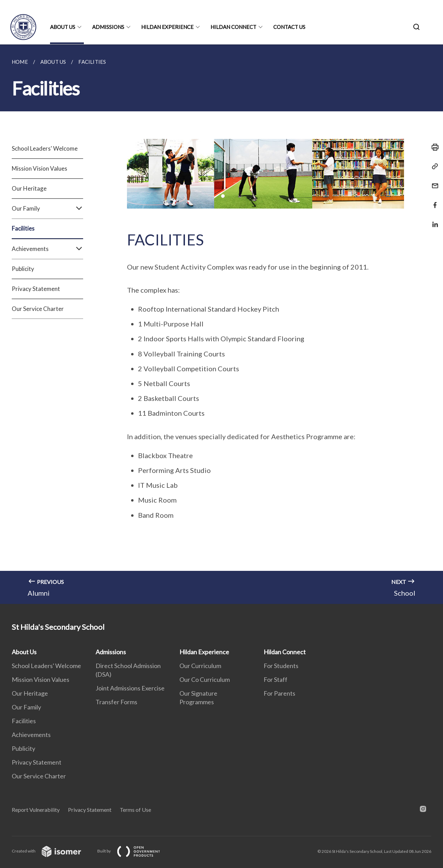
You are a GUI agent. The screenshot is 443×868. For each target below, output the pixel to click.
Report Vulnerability (36, 810)
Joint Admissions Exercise (130, 688)
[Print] (433, 147)
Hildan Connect (233, 27)
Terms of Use (135, 810)
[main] (221, 324)
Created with (52, 851)
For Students (281, 666)
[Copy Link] (433, 166)
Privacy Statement (36, 289)
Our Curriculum (200, 666)
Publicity (23, 269)
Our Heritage (29, 188)
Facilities (23, 228)
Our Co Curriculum (205, 679)
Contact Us (289, 27)
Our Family (47, 209)
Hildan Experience (167, 27)
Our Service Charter (38, 309)
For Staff (275, 679)
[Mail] (433, 181)
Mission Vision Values (40, 168)
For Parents (279, 693)
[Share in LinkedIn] (433, 220)
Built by (134, 851)
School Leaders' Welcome (45, 148)
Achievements (47, 249)
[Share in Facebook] (433, 201)
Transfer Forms (116, 702)
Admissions (108, 27)
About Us (63, 27)
